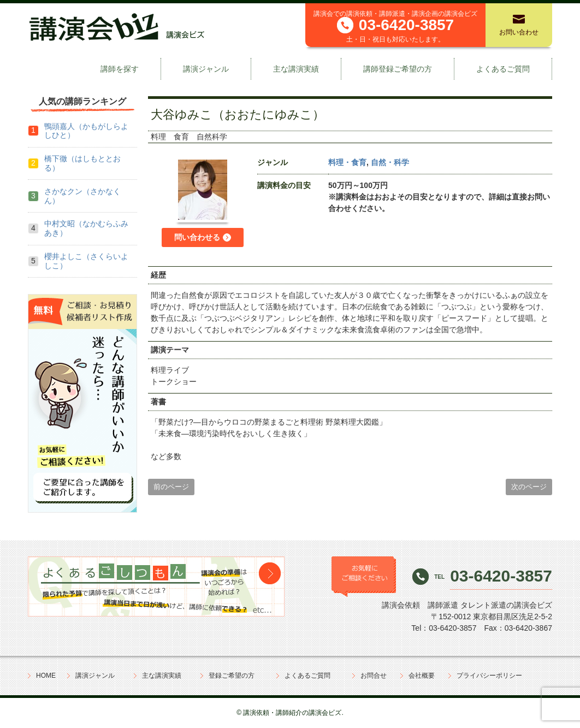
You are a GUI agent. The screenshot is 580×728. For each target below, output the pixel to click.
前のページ (171, 487)
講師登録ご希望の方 (398, 69)
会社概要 (422, 676)
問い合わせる (197, 237)
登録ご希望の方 (232, 676)
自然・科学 (390, 162)
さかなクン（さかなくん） (82, 196)
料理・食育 (347, 162)
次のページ (529, 487)
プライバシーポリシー (489, 676)
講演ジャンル (206, 69)
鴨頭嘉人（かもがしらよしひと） (86, 131)
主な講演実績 (296, 69)
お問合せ (374, 676)
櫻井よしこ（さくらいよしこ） (86, 261)
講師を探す (120, 69)
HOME (46, 676)
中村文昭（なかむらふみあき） (86, 228)
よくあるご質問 (503, 69)
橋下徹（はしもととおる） (82, 163)
